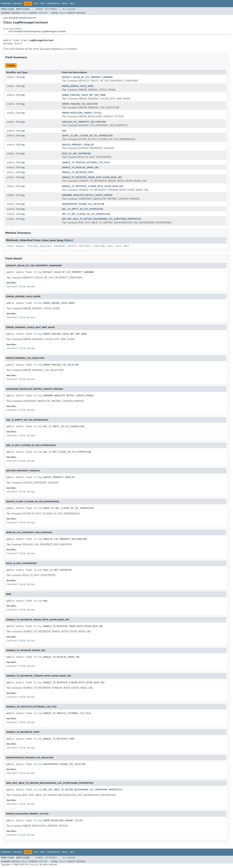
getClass (46, 246)
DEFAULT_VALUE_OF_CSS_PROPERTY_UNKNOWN (87, 77)
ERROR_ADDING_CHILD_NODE (78, 86)
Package (18, 4)
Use (36, 4)
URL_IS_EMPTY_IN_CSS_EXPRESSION (83, 209)
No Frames (51, 9)
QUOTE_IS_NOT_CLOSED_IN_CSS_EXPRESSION (87, 136)
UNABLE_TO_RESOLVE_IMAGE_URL (81, 167)
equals (20, 246)
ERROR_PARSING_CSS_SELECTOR (80, 104)
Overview (6, 4)
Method (43, 13)
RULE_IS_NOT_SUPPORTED (76, 154)
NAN (64, 131)
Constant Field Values (21, 286)
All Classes (69, 9)
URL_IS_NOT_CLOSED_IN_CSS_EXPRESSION (86, 214)
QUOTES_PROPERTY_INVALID (78, 145)
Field (24, 13)
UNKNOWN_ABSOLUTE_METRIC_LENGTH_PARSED (87, 195)
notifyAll (85, 246)
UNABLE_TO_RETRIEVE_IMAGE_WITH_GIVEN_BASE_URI (92, 177)
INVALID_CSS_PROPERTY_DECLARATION (84, 122)
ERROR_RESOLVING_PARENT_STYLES (82, 113)
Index (65, 4)
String (20, 77)
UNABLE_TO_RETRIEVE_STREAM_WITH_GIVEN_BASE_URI (93, 186)
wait (110, 246)
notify (72, 246)
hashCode (59, 246)
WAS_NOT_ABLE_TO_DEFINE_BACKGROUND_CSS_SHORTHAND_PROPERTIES (102, 219)
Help (72, 4)
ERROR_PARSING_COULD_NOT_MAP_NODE (84, 95)
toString (99, 246)
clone (10, 246)
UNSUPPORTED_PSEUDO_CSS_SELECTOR (83, 204)
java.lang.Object (12, 29)
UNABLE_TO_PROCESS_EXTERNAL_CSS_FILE (86, 162)
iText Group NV (31, 865)
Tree (42, 4)
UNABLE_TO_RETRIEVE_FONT (78, 172)
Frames (40, 9)
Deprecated (53, 4)
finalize (32, 246)
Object (18, 44)
